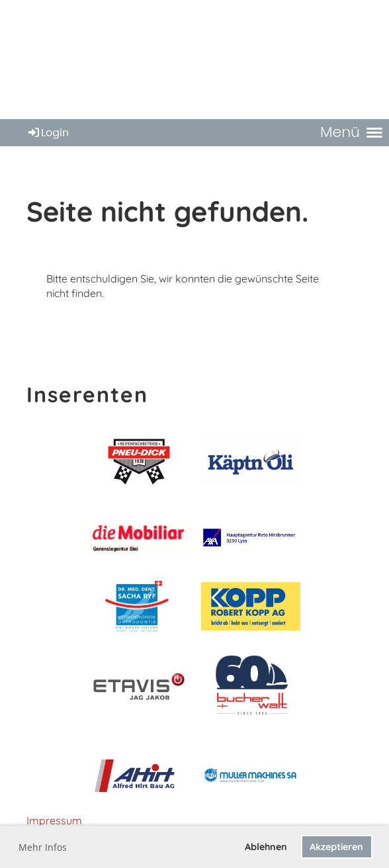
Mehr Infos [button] (43, 847)
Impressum (54, 820)
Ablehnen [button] (266, 847)
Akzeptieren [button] (336, 847)
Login (48, 133)
